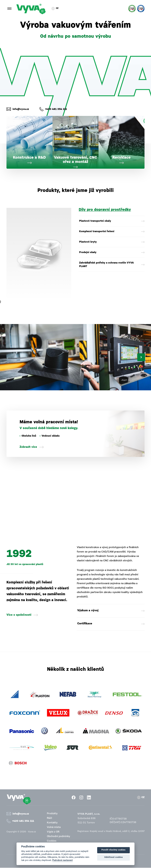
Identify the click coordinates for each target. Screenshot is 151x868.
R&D (49, 818)
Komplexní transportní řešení (97, 231)
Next (141, 357)
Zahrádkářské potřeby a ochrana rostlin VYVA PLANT (106, 265)
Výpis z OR (53, 832)
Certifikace (85, 624)
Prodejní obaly (88, 252)
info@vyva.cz (21, 109)
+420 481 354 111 (56, 109)
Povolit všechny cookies (113, 850)
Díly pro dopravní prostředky (105, 210)
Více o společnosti (19, 615)
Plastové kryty (88, 242)
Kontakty (52, 823)
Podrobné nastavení (63, 860)
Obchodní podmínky (58, 837)
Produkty (52, 814)
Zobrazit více (28, 447)
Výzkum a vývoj (88, 611)
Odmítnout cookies (114, 857)
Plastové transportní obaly (95, 221)
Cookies (52, 841)
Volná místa (54, 828)
